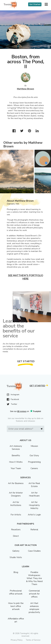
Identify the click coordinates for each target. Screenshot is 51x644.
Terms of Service (33, 640)
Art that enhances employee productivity (34, 608)
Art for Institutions (16, 504)
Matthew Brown (26, 89)
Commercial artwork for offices (34, 594)
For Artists (16, 515)
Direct (16, 536)
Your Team (16, 468)
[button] (46, 4)
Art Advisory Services (16, 448)
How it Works (16, 462)
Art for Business (16, 483)
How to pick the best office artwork (16, 606)
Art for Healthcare (34, 494)
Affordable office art (16, 620)
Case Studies (34, 551)
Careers (34, 468)
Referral (34, 530)
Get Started (35, 4)
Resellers (16, 530)
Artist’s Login (34, 515)
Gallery (16, 551)
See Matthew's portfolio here (26, 277)
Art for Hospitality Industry (34, 505)
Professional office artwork (16, 592)
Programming (34, 462)
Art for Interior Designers (16, 494)
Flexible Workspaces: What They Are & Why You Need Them (34, 578)
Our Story (34, 456)
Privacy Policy (17, 640)
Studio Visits (16, 557)
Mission (34, 446)
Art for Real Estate (34, 485)
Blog (16, 572)
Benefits (16, 456)
